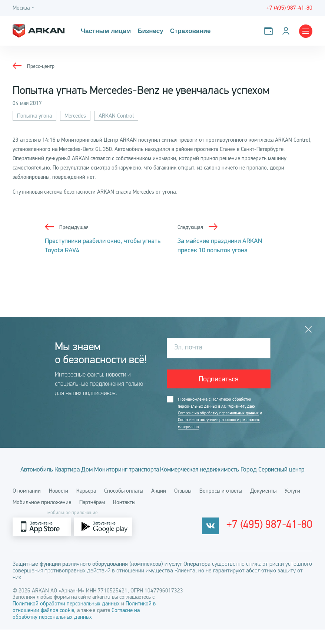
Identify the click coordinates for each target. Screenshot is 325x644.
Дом (112, 471)
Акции (159, 505)
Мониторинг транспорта (162, 471)
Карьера (86, 505)
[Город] (24, 8)
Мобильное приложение (42, 517)
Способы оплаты (124, 505)
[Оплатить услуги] (270, 31)
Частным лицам (105, 31)
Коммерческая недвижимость (249, 471)
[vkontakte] (232, 541)
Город (133, 484)
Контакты (124, 517)
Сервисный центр (176, 484)
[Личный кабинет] (287, 31)
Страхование (187, 31)
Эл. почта (188, 348)
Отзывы (183, 505)
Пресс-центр (42, 66)
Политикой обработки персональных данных (67, 618)
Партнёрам (92, 517)
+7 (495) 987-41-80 (281, 541)
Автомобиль (41, 471)
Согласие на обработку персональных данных (220, 414)
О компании (27, 505)
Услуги (292, 505)
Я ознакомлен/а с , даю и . (222, 414)
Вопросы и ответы (221, 505)
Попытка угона (34, 116)
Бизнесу (148, 31)
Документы (263, 505)
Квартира (82, 471)
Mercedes (75, 116)
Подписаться (219, 379)
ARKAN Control (116, 116)
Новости (59, 505)
